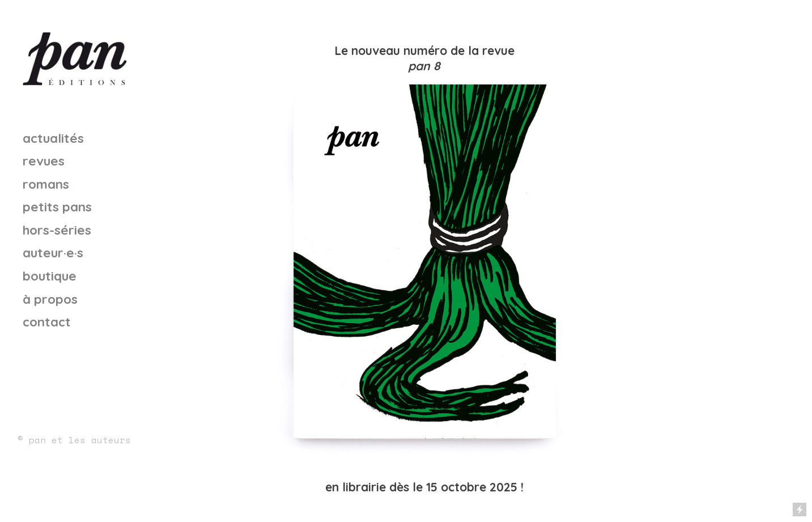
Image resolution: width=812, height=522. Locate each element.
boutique (50, 276)
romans (46, 184)
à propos (50, 299)
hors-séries (57, 230)
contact (47, 322)
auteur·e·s (53, 252)
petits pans (57, 207)
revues (44, 161)
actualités (53, 138)
